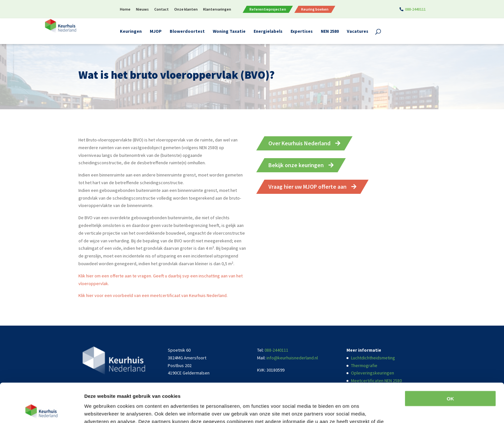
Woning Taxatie (229, 32)
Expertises (302, 32)
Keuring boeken (315, 9)
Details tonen (99, 410)
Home (125, 9)
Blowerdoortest (187, 32)
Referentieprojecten (268, 9)
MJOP (156, 32)
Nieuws (142, 9)
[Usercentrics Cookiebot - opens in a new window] (42, 410)
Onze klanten (186, 9)
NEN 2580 (330, 32)
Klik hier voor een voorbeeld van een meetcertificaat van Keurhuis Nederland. (153, 295)
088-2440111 (415, 9)
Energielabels (268, 32)
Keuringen (131, 32)
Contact (162, 9)
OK (450, 362)
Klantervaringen (217, 9)
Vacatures (358, 32)
